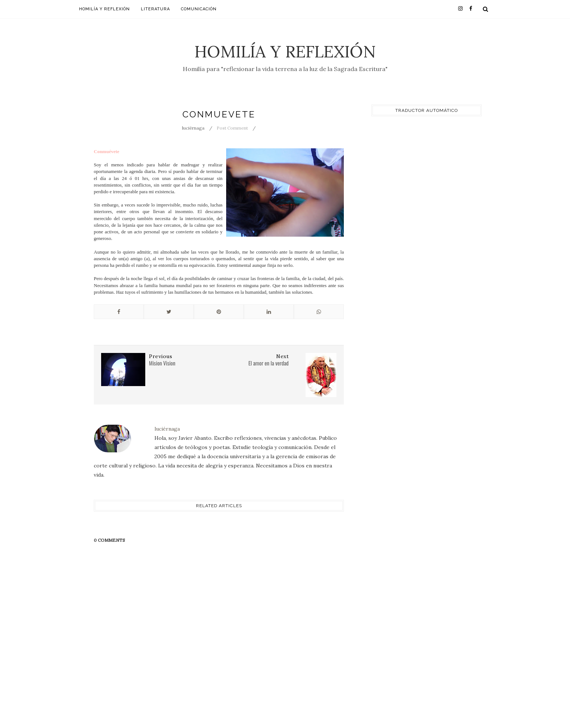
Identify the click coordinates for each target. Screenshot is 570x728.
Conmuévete (106, 151)
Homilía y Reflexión (285, 51)
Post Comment (232, 128)
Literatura (155, 9)
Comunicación (199, 9)
